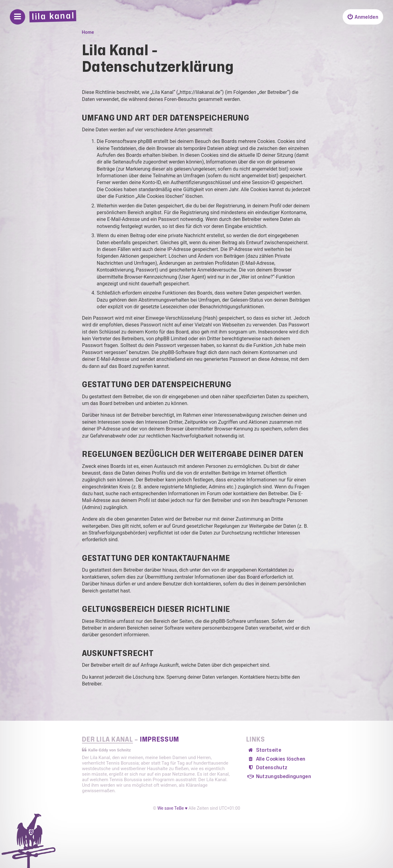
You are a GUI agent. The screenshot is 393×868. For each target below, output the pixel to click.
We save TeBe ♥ (172, 808)
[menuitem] (363, 17)
